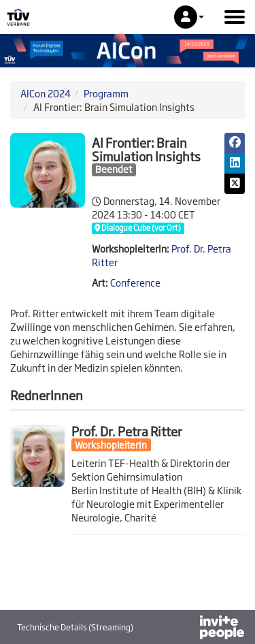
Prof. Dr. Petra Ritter (127, 431)
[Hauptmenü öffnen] (235, 17)
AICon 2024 (46, 93)
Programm (106, 93)
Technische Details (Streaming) (75, 627)
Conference (135, 282)
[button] (189, 17)
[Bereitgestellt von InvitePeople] (186, 629)
